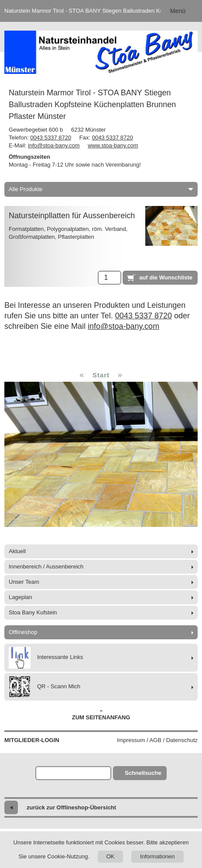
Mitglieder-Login (32, 740)
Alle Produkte (101, 189)
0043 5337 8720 (51, 138)
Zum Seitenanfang (101, 715)
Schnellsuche (143, 773)
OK (111, 856)
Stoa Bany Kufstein (33, 612)
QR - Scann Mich (45, 687)
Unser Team (24, 582)
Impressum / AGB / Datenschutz (157, 740)
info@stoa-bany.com (54, 145)
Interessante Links (46, 658)
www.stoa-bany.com (113, 145)
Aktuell (17, 551)
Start (101, 375)
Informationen (157, 856)
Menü (178, 11)
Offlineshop (23, 632)
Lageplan (21, 597)
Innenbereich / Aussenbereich (46, 566)
